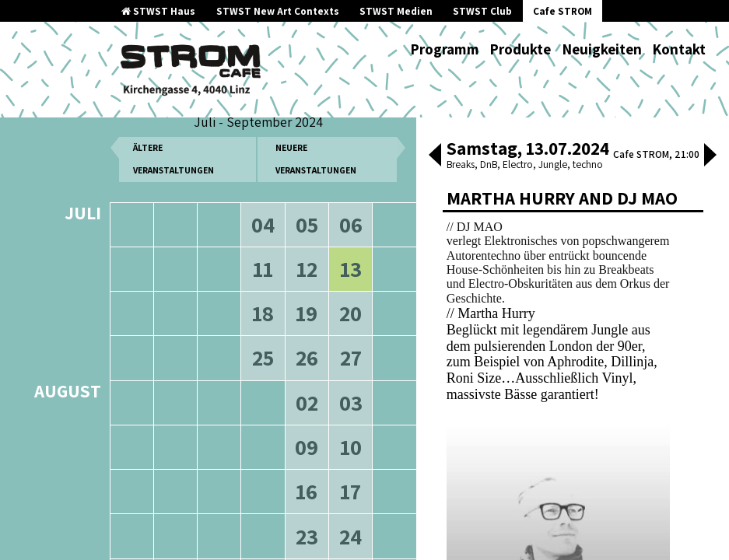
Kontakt (679, 49)
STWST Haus (158, 11)
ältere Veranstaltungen (173, 168)
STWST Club (482, 11)
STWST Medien (396, 11)
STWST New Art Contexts (278, 11)
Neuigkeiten (602, 49)
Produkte (520, 49)
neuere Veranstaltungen (316, 168)
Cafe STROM (563, 11)
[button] (435, 156)
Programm (445, 49)
